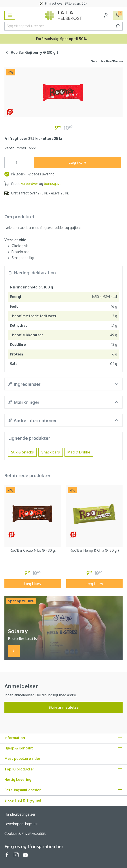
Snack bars (51, 452)
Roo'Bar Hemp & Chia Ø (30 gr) (94, 550)
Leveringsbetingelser (21, 824)
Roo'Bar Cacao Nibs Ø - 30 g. (33, 550)
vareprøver (30, 184)
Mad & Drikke (79, 452)
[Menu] (10, 15)
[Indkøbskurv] (118, 15)
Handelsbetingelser (20, 814)
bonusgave (53, 184)
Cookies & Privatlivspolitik (25, 833)
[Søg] (117, 26)
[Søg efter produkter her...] (58, 26)
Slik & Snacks (22, 452)
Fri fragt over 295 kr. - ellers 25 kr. (34, 138)
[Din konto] (106, 15)
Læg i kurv (77, 162)
